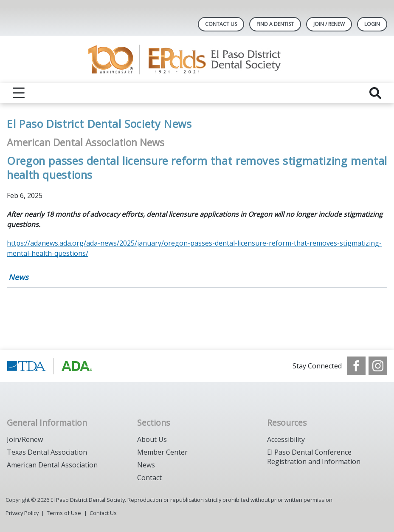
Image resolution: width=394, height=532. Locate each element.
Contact (149, 478)
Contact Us (221, 24)
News (18, 277)
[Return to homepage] (197, 59)
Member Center (162, 452)
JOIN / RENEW (329, 24)
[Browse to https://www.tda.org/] (50, 366)
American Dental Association (52, 465)
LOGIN (372, 24)
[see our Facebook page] (356, 366)
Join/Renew (25, 439)
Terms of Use (64, 513)
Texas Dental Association (47, 452)
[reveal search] (375, 93)
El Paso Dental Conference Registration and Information (314, 457)
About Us (152, 439)
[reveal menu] (19, 93)
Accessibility (286, 439)
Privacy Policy (22, 513)
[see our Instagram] (378, 366)
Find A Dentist (275, 24)
